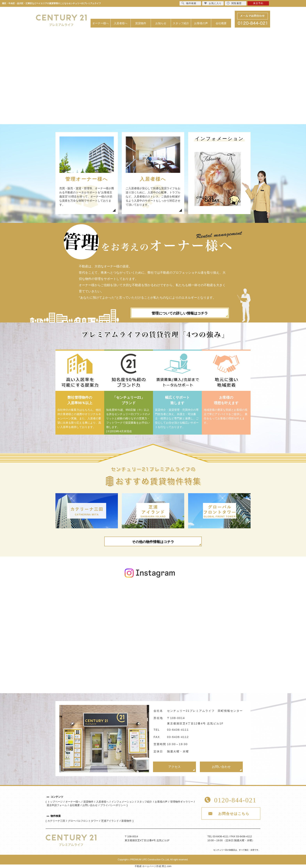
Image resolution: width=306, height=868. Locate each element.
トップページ (55, 802)
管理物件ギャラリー (182, 802)
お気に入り (213, 3)
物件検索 (189, 3)
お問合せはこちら (234, 814)
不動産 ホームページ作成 (148, 866)
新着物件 (126, 821)
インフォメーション (123, 802)
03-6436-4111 (178, 730)
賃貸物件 (141, 23)
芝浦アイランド (110, 821)
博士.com (166, 866)
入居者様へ (121, 23)
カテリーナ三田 (56, 821)
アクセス (174, 767)
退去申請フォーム (57, 805)
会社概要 (221, 23)
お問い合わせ (221, 767)
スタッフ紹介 (181, 23)
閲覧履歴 (234, 3)
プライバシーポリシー (113, 805)
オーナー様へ (101, 23)
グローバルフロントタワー (83, 821)
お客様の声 (201, 23)
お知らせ (161, 23)
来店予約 (258, 3)
